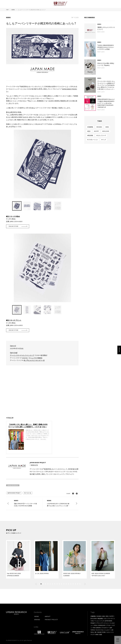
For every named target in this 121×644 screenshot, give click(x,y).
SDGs (96, 625)
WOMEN (99, 616)
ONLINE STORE (101, 632)
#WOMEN (99, 127)
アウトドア (100, 623)
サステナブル (100, 630)
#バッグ (104, 140)
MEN (104, 616)
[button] (77, 163)
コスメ (108, 632)
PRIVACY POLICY (51, 620)
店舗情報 (93, 616)
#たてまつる (28, 493)
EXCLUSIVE (94, 618)
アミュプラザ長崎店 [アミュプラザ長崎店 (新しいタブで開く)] (36, 358)
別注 (107, 616)
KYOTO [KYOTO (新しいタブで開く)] (25, 358)
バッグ (102, 621)
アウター (109, 625)
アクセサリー (105, 628)
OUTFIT (111, 616)
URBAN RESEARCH (13, 485)
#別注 (89, 131)
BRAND (37, 620)
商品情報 (100, 618)
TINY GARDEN (97, 628)
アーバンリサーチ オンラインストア (22, 355)
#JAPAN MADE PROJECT (14, 493)
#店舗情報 (90, 127)
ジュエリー (107, 630)
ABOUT (48, 616)
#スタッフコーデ (101, 135)
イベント (106, 623)
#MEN (107, 127)
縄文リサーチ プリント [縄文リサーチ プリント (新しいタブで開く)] (14, 320)
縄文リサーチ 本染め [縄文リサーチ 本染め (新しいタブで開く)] (13, 216)
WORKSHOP (102, 625)
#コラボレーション (93, 140)
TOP (7, 10)
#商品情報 (90, 135)
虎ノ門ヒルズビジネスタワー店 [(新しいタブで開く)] (34, 360)
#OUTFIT (96, 131)
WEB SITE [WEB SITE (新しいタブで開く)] (34, 465)
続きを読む (43, 439)
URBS (97, 634)
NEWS (13, 10)
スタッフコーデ (108, 618)
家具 (101, 634)
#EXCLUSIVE (106, 131)
